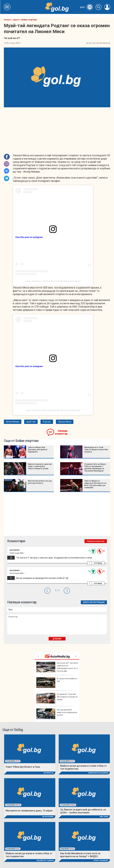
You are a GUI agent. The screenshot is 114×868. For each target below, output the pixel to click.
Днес (86, 7)
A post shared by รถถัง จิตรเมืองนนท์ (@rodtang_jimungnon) (53, 281)
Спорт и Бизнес (101, 861)
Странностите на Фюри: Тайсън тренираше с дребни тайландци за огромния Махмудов (95, 467)
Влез (86, 602)
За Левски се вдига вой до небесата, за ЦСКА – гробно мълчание (83, 811)
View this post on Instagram (29, 237)
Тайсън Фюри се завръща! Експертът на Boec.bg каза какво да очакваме (95, 484)
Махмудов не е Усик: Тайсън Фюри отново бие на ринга (96, 450)
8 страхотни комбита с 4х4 (57, 683)
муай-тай (31, 422)
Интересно (49, 773)
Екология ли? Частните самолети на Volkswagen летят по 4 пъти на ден (57, 667)
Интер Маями (13, 422)
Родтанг (47, 422)
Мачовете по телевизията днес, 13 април (29, 811)
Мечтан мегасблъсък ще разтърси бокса (40, 482)
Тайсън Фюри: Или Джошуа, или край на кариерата (38, 450)
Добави (57, 639)
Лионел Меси (65, 422)
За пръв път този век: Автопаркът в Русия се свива (57, 698)
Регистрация (97, 602)
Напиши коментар (61, 432)
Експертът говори (45, 861)
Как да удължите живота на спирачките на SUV (57, 714)
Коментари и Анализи (98, 773)
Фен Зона (104, 817)
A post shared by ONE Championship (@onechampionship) (53, 410)
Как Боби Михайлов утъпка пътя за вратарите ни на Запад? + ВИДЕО (80, 855)
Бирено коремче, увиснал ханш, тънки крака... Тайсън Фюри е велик (40, 466)
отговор (98, 563)
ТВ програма (48, 817)
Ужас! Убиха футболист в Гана (23, 767)
